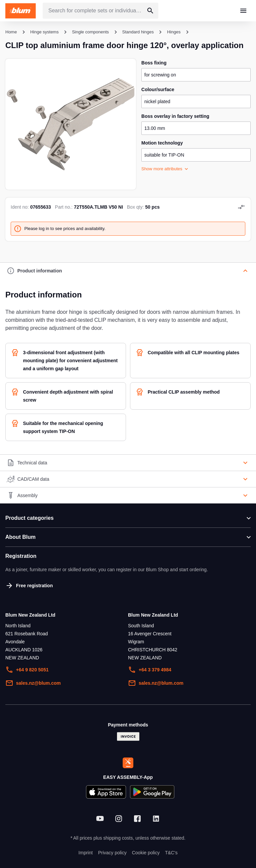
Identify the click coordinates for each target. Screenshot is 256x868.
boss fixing (154, 63)
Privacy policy (112, 853)
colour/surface (158, 89)
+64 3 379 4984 (150, 670)
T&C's (171, 853)
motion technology (162, 143)
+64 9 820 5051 (27, 670)
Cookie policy (146, 853)
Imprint (85, 853)
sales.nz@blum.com (33, 683)
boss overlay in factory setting (175, 116)
